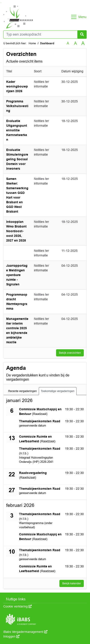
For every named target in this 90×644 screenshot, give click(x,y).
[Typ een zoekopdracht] (45, 35)
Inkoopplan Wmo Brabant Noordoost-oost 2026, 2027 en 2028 (16, 231)
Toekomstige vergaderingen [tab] (58, 391)
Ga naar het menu (1, 3)
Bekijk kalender (72, 583)
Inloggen (11, 636)
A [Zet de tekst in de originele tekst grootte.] (68, 43)
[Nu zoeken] (82, 35)
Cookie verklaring (18, 606)
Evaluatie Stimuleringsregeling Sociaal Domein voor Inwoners (17, 159)
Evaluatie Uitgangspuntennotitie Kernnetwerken (17, 130)
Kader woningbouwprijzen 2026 (17, 86)
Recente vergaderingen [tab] (22, 391)
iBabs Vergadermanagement (25, 632)
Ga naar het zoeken (1, 3)
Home (32, 43)
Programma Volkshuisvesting (17, 106)
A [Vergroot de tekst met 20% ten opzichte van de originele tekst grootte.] (75, 43)
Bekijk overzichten (70, 353)
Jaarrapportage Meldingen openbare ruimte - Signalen (17, 275)
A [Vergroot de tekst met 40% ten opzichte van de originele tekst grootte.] (83, 43)
